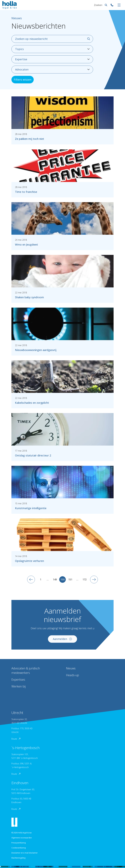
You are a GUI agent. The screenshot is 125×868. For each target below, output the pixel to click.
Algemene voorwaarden (22, 838)
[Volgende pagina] (94, 580)
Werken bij (18, 686)
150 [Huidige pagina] (63, 580)
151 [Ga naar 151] (70, 580)
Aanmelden (63, 641)
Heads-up (73, 675)
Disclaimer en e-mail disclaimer (25, 853)
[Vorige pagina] (31, 580)
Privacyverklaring (19, 843)
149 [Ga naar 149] (55, 580)
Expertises (18, 680)
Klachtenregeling (18, 858)
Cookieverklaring (19, 848)
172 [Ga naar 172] (85, 580)
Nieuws (71, 668)
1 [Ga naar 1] (41, 580)
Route (16, 739)
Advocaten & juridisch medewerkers (26, 671)
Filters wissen (23, 80)
